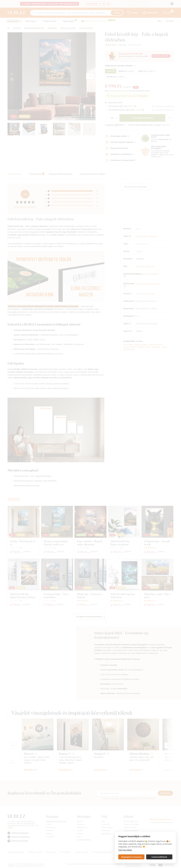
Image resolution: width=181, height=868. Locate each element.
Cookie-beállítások (159, 857)
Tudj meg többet (125, 850)
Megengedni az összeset (131, 857)
